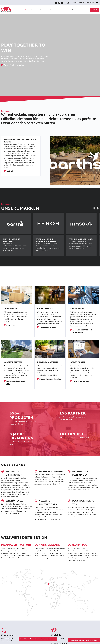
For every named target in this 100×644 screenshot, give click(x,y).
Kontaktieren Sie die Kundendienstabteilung (36, 639)
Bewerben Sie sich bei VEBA (15, 383)
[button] (34, 10)
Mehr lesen (11, 326)
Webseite (11, 172)
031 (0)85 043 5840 (78, 3)
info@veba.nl (90, 3)
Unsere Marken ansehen (14, 65)
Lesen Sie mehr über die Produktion (83, 331)
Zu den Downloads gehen (50, 379)
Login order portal (81, 382)
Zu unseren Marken (48, 328)
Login (94, 10)
